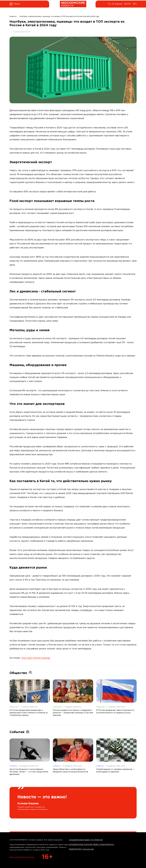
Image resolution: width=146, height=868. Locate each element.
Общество (14, 707)
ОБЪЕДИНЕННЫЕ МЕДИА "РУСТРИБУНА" (86, 840)
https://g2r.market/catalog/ (36, 658)
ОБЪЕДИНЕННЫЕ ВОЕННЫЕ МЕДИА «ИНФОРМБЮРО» (92, 844)
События (13, 766)
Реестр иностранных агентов (22, 857)
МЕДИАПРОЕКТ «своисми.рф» (82, 849)
